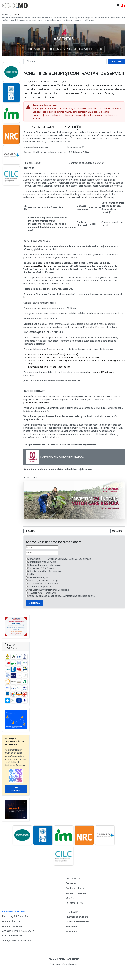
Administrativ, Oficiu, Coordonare (45, 571)
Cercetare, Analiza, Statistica (43, 584)
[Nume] (42, 547)
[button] (123, 6)
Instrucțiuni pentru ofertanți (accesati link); (49, 367)
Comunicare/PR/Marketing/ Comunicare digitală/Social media (60, 559)
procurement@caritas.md (37, 266)
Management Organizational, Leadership (49, 590)
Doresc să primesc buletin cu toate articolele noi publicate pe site (61, 596)
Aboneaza (34, 603)
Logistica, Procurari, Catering (43, 580)
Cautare (117, 61)
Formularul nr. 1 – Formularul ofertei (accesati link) (53, 354)
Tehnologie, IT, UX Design (41, 568)
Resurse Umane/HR (38, 577)
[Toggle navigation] (118, 5)
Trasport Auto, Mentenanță (42, 593)
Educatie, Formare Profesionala (44, 565)
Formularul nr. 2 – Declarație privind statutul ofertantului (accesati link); (63, 358)
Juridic (31, 574)
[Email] (42, 553)
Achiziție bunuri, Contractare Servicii (41, 82)
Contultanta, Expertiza (39, 587)
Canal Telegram (16, 789)
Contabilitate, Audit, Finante (42, 562)
